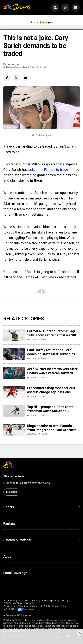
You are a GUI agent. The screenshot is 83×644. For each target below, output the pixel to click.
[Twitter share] (16, 78)
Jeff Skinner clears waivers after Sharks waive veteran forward (52, 371)
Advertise (23, 601)
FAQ (64, 601)
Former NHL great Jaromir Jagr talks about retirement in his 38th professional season (53, 333)
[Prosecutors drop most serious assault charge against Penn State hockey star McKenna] (14, 392)
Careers (34, 601)
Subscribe (12, 492)
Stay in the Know (14, 476)
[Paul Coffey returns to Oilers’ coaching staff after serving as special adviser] (14, 354)
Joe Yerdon (13, 64)
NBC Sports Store (13, 603)
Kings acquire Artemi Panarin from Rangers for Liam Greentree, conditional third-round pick (53, 428)
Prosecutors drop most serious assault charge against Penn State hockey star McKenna (51, 390)
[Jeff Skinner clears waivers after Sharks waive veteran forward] (14, 373)
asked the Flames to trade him (52, 170)
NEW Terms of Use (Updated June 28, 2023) (27, 606)
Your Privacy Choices (35, 609)
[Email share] (25, 78)
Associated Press (37, 339)
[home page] (18, 8)
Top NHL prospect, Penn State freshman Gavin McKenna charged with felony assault (50, 409)
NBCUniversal (24, 615)
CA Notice (9, 609)
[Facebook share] (7, 78)
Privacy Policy (59, 606)
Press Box (30, 603)
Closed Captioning (50, 601)
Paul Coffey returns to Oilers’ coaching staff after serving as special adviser (51, 352)
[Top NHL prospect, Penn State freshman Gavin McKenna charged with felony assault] (14, 411)
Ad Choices (9, 601)
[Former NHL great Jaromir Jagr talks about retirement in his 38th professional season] (14, 335)
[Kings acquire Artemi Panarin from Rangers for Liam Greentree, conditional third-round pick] (14, 430)
